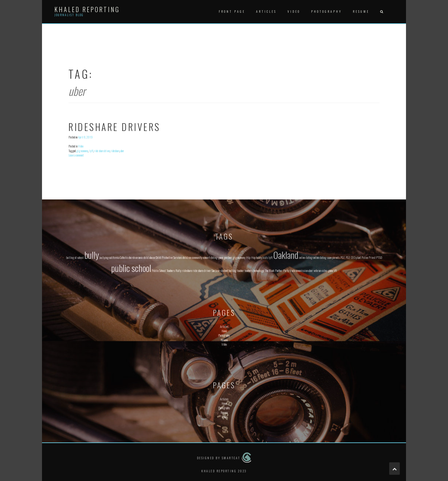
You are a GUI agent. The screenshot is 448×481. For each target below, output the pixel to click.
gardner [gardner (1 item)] (228, 257)
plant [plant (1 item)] (358, 257)
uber (122, 151)
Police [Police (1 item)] (365, 257)
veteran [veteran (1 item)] (317, 270)
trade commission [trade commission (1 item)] (299, 270)
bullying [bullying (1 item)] (104, 257)
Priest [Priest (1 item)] (372, 257)
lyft (91, 151)
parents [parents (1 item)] (336, 257)
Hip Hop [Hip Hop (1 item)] (251, 257)
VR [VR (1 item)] (335, 270)
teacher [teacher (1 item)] (240, 270)
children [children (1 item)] (187, 257)
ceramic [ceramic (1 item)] (139, 257)
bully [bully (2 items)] (92, 255)
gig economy (82, 151)
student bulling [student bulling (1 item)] (228, 270)
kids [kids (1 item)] (265, 257)
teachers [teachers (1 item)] (249, 270)
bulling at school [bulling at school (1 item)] (75, 257)
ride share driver (102, 151)
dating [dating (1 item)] (214, 257)
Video (294, 11)
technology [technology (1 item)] (259, 270)
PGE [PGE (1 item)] (343, 257)
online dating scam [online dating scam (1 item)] (322, 257)
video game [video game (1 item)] (327, 270)
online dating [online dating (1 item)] (306, 257)
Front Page (232, 11)
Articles (266, 11)
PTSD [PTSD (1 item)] (379, 257)
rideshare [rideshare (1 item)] (187, 270)
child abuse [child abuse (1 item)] (149, 257)
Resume (361, 11)
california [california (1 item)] (114, 257)
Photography (327, 11)
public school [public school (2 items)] (131, 268)
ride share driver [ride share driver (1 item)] (202, 270)
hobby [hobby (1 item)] (259, 257)
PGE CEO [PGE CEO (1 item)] (350, 257)
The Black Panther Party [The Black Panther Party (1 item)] (277, 270)
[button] (381, 12)
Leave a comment (76, 155)
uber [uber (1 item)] (311, 270)
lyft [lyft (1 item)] (271, 257)
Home (224, 331)
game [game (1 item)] (221, 257)
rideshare (115, 151)
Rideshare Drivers (114, 127)
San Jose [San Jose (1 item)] (216, 270)
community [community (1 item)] (197, 257)
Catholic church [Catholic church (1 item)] (127, 257)
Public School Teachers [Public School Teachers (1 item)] (163, 270)
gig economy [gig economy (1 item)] (239, 257)
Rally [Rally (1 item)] (178, 270)
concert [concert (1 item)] (206, 257)
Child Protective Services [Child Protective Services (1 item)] (169, 257)
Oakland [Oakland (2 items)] (286, 255)
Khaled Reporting (87, 9)
